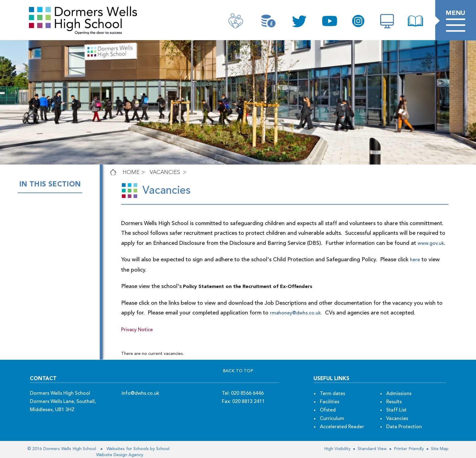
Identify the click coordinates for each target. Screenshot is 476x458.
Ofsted (328, 410)
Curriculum (332, 419)
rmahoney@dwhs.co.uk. (296, 313)
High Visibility (337, 449)
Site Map (439, 449)
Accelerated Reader (342, 427)
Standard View (372, 449)
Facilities (330, 402)
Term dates (332, 394)
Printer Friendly (408, 449)
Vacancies (165, 172)
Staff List (396, 410)
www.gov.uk (416, 244)
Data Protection (404, 427)
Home (131, 172)
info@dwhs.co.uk (140, 394)
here (415, 260)
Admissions (399, 394)
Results (394, 402)
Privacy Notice (137, 330)
